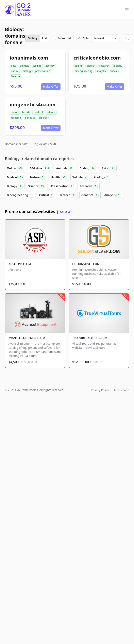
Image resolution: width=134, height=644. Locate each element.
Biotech (68, 195)
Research (89, 186)
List (45, 38)
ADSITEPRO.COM (20, 264)
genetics (30, 118)
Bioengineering (20, 195)
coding (79, 66)
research (104, 66)
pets (13, 66)
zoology (50, 66)
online (15, 112)
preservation (43, 71)
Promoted (64, 38)
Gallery (33, 38)
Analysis (113, 195)
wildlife (37, 66)
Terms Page (121, 390)
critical (114, 71)
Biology (15, 186)
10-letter (16, 76)
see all (66, 211)
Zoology (102, 177)
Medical (16, 177)
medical (38, 112)
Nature (37, 177)
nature (15, 71)
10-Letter (40, 168)
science (51, 112)
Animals (65, 168)
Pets (108, 168)
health (26, 112)
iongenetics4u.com (33, 104)
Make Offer (51, 86)
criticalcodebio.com (97, 58)
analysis (101, 71)
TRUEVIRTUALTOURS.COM (90, 338)
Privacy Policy (100, 390)
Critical (47, 195)
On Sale (83, 38)
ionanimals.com (29, 58)
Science (37, 186)
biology (27, 71)
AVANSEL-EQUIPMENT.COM (27, 338)
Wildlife (80, 177)
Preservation (62, 186)
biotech (91, 66)
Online (15, 168)
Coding (88, 168)
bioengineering (84, 71)
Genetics (90, 195)
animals (25, 66)
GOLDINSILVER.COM (86, 264)
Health (59, 177)
